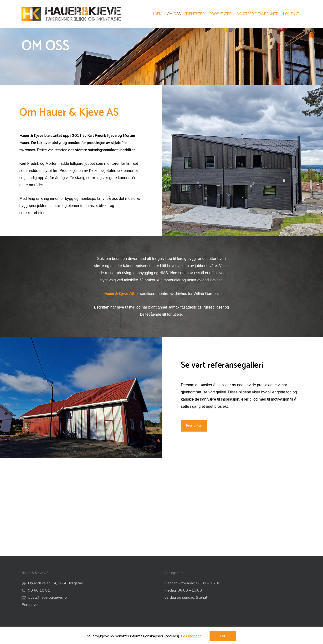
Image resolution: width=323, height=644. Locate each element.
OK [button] (223, 636)
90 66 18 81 (39, 590)
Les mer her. (191, 636)
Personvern (31, 605)
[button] (194, 523)
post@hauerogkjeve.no (48, 598)
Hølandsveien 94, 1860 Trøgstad (56, 583)
